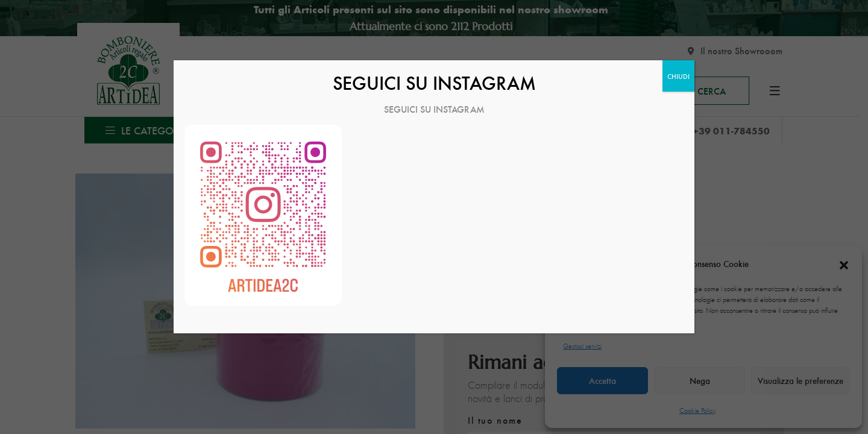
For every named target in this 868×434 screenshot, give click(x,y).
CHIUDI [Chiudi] (678, 76)
